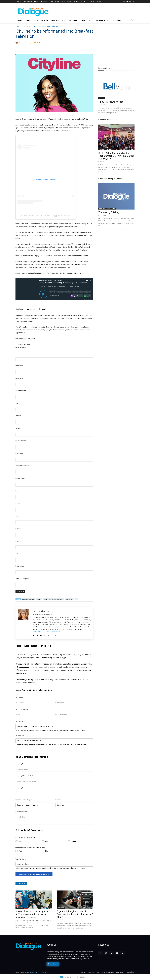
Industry (18, 416)
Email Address (21, 347)
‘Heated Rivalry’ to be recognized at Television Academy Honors (32, 913)
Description (20, 566)
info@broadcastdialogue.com (40, 972)
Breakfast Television (28, 599)
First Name (20, 366)
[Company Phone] (54, 793)
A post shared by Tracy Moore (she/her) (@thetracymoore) (46, 216)
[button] (132, 20)
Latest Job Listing (106, 68)
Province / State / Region (24, 800)
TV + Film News (26, 26)
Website (18, 428)
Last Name (20, 378)
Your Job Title (20, 736)
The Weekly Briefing (109, 212)
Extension (19, 453)
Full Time (102, 98)
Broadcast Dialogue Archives (110, 179)
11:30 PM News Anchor (111, 102)
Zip (17, 554)
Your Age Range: (21, 859)
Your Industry (21, 721)
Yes (20, 841)
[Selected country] (17, 793)
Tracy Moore (69, 599)
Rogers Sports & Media (56, 599)
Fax (17, 491)
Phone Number (21, 441)
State (17, 541)
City (17, 516)
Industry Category (22, 579)
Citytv (45, 599)
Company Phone (21, 788)
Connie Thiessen (24, 43)
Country (18, 529)
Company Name (21, 391)
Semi (74, 841)
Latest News (20, 908)
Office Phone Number (23, 466)
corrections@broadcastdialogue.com (46, 632)
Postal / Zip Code (21, 812)
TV (77, 599)
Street (18, 503)
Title (17, 403)
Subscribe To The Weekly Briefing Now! (34, 874)
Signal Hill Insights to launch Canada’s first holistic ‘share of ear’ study (75, 914)
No (47, 841)
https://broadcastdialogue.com (42, 614)
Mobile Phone (20, 478)
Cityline (39, 599)
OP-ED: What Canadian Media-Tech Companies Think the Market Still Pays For (116, 156)
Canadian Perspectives (108, 119)
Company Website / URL (24, 776)
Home (17, 26)
